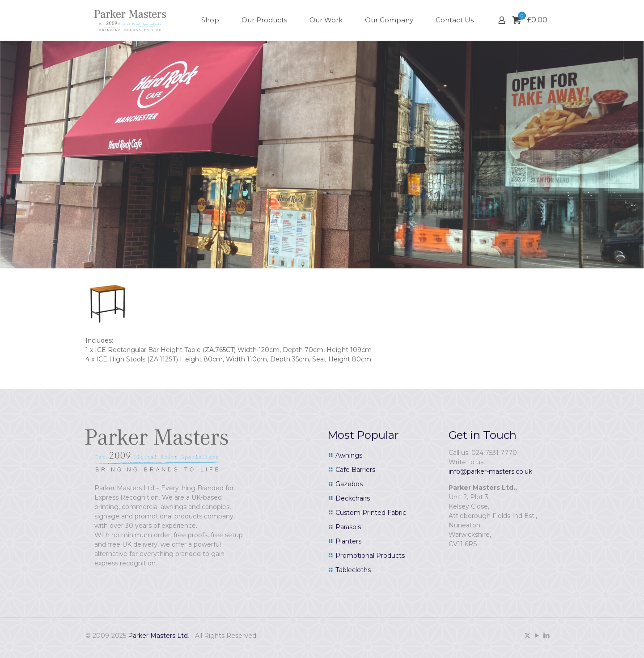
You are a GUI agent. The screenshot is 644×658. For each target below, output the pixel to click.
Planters (348, 541)
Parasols (348, 527)
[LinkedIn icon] (546, 635)
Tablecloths (353, 570)
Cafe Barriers (355, 470)
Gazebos (349, 484)
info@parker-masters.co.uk (490, 471)
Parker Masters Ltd (158, 636)
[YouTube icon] (537, 635)
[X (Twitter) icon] (527, 635)
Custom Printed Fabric (371, 513)
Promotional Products (370, 556)
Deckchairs (353, 498)
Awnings (349, 455)
